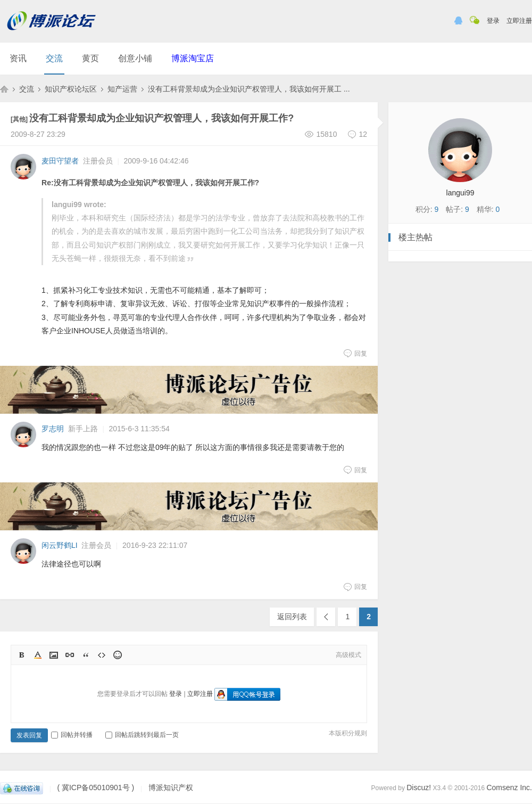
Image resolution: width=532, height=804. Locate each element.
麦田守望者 (60, 161)
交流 (54, 58)
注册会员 (98, 161)
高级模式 (348, 655)
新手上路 (83, 429)
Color (38, 655)
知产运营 (122, 89)
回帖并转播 (72, 735)
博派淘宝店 (193, 58)
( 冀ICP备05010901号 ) (95, 788)
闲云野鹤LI (60, 545)
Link (70, 655)
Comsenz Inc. (509, 787)
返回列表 (292, 617)
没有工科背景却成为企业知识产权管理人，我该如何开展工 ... (249, 89)
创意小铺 (135, 58)
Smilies (118, 655)
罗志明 (53, 429)
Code (102, 655)
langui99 (460, 193)
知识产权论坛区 (71, 89)
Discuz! (419, 787)
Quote (86, 655)
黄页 (90, 58)
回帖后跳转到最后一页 (142, 735)
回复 (355, 353)
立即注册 (519, 21)
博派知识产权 (4, 89)
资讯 (18, 58)
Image (54, 655)
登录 (493, 21)
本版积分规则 (348, 733)
